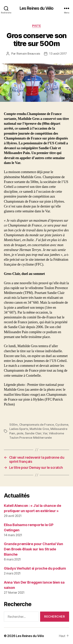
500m (14, 425)
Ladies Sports (19, 429)
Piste (37, 26)
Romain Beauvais (28, 54)
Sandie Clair (33, 433)
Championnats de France (37, 425)
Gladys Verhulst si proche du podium (35, 568)
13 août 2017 (58, 54)
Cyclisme (62, 425)
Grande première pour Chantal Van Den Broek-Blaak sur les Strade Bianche (33, 549)
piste (20, 433)
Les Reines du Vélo (36, 8)
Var (45, 433)
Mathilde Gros (39, 429)
